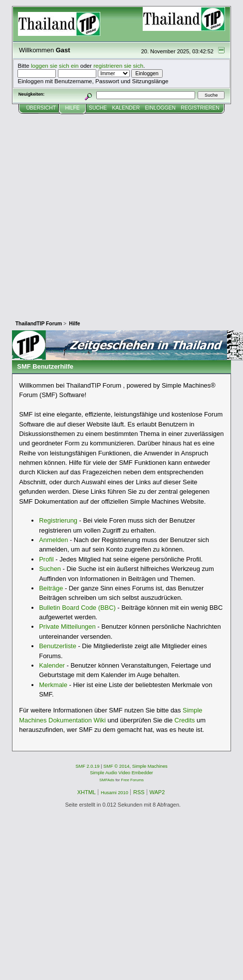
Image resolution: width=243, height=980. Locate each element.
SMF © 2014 (117, 766)
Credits (185, 720)
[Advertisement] (94, 212)
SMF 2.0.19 (87, 766)
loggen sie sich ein (55, 66)
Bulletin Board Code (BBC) (77, 608)
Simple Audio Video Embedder (121, 773)
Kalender (52, 665)
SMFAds (107, 780)
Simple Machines (150, 766)
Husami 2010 (115, 793)
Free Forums (132, 780)
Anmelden (53, 540)
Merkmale (53, 685)
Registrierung (58, 520)
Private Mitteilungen (67, 627)
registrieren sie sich (118, 66)
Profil (46, 559)
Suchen (50, 569)
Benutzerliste (58, 646)
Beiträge (51, 588)
